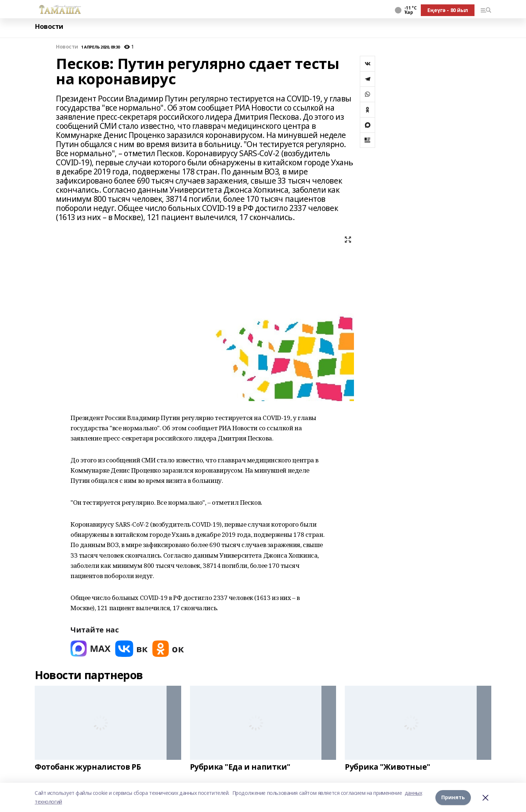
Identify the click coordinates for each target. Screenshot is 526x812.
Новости (49, 26)
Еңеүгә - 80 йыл (448, 10)
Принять (453, 797)
